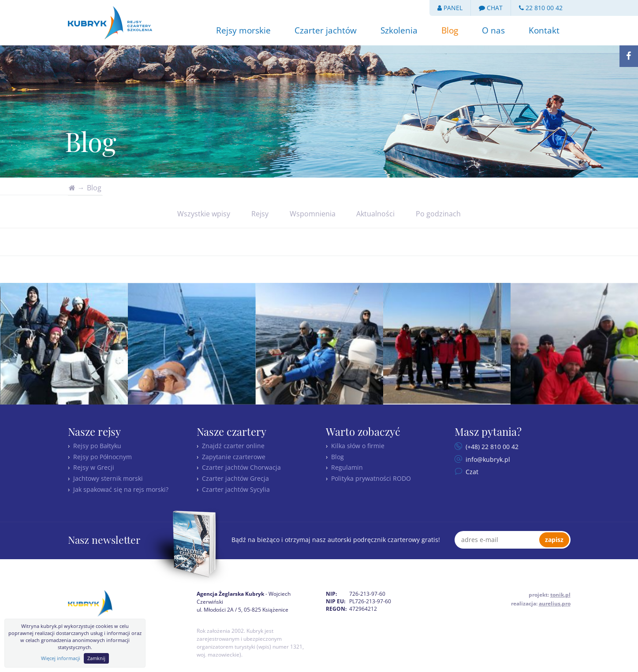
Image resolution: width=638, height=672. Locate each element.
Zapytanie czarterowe (234, 457)
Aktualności (375, 214)
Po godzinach (438, 214)
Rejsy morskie (243, 30)
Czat (471, 472)
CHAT (491, 8)
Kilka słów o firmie (358, 446)
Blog (450, 30)
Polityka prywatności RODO (371, 478)
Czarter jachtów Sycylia (236, 489)
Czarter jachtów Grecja (235, 478)
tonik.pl (560, 595)
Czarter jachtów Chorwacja (241, 467)
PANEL (450, 8)
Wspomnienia (313, 214)
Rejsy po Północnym (103, 457)
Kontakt (544, 30)
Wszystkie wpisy (204, 214)
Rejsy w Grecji (94, 467)
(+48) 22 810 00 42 (491, 447)
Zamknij (96, 658)
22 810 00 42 (541, 8)
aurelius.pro (555, 603)
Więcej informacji (61, 658)
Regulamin (347, 467)
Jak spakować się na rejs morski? (121, 489)
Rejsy (260, 214)
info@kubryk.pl (487, 459)
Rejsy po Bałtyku (97, 446)
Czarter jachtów (326, 30)
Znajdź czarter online (233, 446)
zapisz (554, 540)
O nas (493, 30)
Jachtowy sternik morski (108, 478)
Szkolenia (399, 30)
